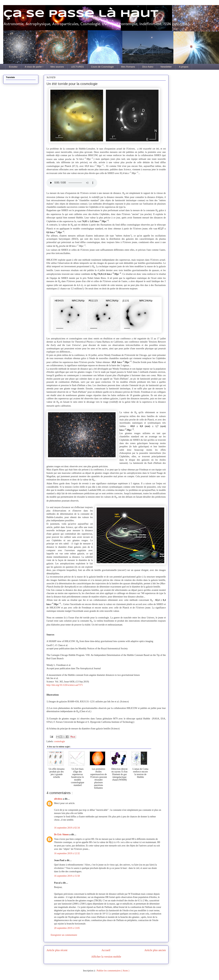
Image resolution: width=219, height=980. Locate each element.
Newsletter (166, 67)
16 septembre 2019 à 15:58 (67, 876)
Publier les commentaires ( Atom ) (113, 971)
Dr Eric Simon (62, 834)
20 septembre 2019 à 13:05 (67, 928)
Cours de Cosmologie (102, 67)
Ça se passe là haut (81, 14)
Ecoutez (13, 67)
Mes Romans (128, 67)
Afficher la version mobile (106, 957)
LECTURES (77, 67)
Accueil (106, 950)
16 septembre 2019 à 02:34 (67, 828)
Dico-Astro (148, 67)
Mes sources (57, 67)
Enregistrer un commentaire (64, 935)
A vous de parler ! (34, 67)
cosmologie (60, 741)
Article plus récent (57, 950)
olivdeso (58, 799)
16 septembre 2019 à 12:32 (67, 853)
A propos (184, 67)
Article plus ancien (155, 950)
